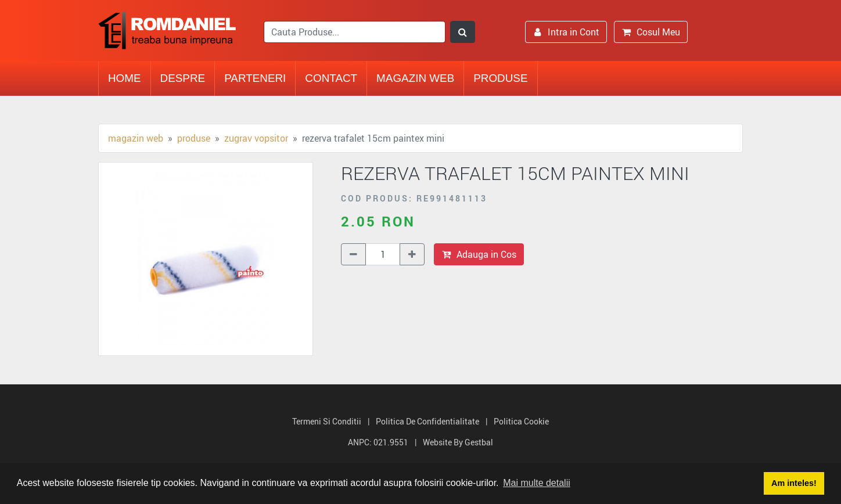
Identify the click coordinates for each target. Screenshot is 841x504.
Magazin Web (415, 78)
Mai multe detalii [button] (537, 483)
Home (125, 78)
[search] (355, 32)
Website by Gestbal (458, 442)
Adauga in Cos (479, 254)
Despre (183, 78)
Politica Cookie (521, 421)
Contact (331, 78)
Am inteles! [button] (794, 483)
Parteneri (255, 78)
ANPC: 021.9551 (378, 442)
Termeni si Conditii (327, 421)
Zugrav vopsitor (256, 138)
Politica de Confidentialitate (427, 421)
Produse (500, 78)
